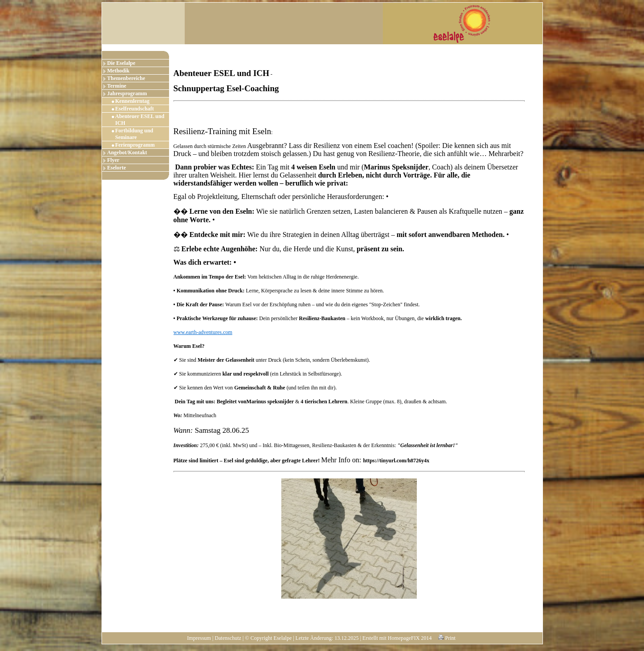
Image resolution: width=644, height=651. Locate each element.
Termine (117, 86)
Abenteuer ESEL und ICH (140, 120)
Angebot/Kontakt (127, 152)
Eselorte (117, 168)
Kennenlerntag (133, 101)
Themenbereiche (126, 78)
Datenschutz (228, 638)
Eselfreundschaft (135, 109)
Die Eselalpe (121, 63)
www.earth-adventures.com (203, 332)
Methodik (119, 71)
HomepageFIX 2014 (410, 638)
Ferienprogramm (135, 145)
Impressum (199, 638)
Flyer (113, 160)
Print (447, 638)
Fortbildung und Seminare (134, 134)
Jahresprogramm (127, 93)
